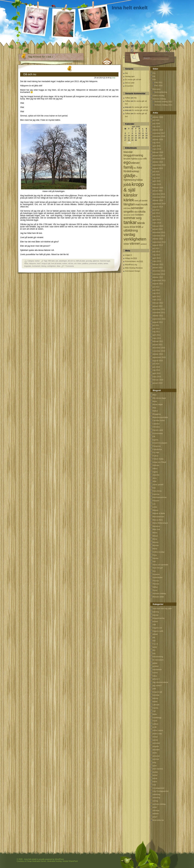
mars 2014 (157, 223)
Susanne (156, 574)
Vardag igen (130, 76)
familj (155, 647)
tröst (154, 785)
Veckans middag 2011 (163, 105)
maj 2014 (156, 216)
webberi (156, 814)
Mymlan (156, 545)
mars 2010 (157, 377)
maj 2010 (156, 370)
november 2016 (159, 136)
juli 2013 (156, 248)
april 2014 (156, 220)
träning (44, 266)
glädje (155, 663)
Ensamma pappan (160, 443)
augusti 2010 (158, 361)
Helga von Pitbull (159, 462)
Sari (154, 561)
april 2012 (156, 296)
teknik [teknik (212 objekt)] (141, 223)
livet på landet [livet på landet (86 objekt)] (141, 201)
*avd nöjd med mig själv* (162, 608)
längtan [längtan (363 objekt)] (129, 204)
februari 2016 (158, 152)
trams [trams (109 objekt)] (126, 227)
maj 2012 (156, 293)
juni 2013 (156, 252)
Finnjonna (156, 446)
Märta (155, 549)
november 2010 (159, 351)
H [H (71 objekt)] (137, 176)
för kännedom (158, 660)
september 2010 (159, 357)
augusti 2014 (158, 207)
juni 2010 (156, 367)
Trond (155, 590)
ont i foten (78, 264)
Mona (155, 539)
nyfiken (155, 724)
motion (65, 264)
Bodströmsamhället (160, 417)
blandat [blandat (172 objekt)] (128, 152)
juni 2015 (156, 175)
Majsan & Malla (159, 513)
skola (155, 753)
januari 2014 (158, 229)
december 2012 (159, 271)
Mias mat (156, 529)
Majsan (155, 510)
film (154, 650)
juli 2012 (156, 287)
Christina (156, 427)
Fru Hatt (156, 452)
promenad (93, 264)
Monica (155, 542)
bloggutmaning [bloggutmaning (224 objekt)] (133, 155)
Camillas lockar (159, 420)
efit (154, 637)
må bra (71, 264)
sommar (156, 759)
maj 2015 (156, 178)
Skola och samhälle (160, 565)
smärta (100, 264)
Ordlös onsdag (158, 95)
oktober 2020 (158, 117)
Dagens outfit (158, 631)
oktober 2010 (158, 354)
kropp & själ (46, 264)
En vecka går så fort (133, 79)
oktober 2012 (158, 277)
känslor (155, 698)
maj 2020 (156, 127)
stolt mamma (158, 769)
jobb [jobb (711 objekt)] (127, 185)
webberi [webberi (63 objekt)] (144, 244)
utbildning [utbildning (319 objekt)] (131, 230)
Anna (155, 401)
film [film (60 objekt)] (135, 168)
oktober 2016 (158, 139)
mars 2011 (157, 338)
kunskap (156, 695)
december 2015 (159, 159)
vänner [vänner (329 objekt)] (135, 243)
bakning (156, 612)
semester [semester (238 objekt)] (137, 208)
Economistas (158, 433)
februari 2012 (158, 303)
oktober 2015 (158, 162)
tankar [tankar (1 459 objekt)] (130, 222)
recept (155, 737)
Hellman (156, 465)
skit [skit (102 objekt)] (136, 212)
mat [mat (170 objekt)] (138, 204)
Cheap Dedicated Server (36, 861)
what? (155, 817)
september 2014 (159, 204)
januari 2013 (158, 268)
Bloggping (157, 414)
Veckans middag (159, 99)
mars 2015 (157, 184)
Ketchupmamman (160, 497)
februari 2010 (158, 380)
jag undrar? (157, 686)
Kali (154, 488)
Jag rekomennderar (160, 682)
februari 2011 (158, 341)
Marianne (156, 526)
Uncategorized (158, 788)
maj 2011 (156, 332)
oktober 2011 (158, 316)
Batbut (155, 411)
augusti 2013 (158, 245)
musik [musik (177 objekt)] (144, 204)
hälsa (26, 264)
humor (155, 673)
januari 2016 (158, 156)
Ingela (155, 472)
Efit (154, 76)
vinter (155, 807)
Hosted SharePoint (70, 861)
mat (154, 711)
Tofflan (128, 98)
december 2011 (159, 309)
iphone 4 (156, 679)
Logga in (128, 255)
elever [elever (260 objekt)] (136, 163)
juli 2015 (156, 172)
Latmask (156, 705)
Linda (155, 507)
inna (114, 78)
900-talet (51, 261)
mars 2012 (157, 300)
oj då (155, 727)
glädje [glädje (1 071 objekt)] (130, 176)
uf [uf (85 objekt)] (142, 227)
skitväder (156, 750)
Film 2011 (158, 82)
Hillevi (155, 469)
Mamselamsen (158, 517)
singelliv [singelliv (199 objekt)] (129, 212)
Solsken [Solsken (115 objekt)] (139, 215)
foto (154, 653)
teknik (155, 778)
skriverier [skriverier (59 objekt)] (127, 215)
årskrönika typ (158, 820)
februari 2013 (158, 264)
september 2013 (159, 242)
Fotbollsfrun (157, 449)
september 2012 (159, 280)
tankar (37, 261)
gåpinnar (96, 261)
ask (57, 261)
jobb (154, 689)
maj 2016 (156, 143)
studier (155, 772)
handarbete (157, 669)
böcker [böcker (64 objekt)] (140, 159)
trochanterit (36, 266)
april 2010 (156, 373)
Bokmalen (157, 89)
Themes (156, 581)
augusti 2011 (158, 322)
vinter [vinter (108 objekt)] (126, 244)
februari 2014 (158, 226)
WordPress (59, 859)
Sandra (155, 558)
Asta (154, 408)
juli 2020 (156, 120)
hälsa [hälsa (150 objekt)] (139, 180)
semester (156, 743)
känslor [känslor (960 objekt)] (131, 195)
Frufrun (155, 456)
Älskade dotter (158, 597)
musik (155, 721)
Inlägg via (131, 258)
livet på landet (56, 264)
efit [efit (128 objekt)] (145, 159)
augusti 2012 (158, 284)
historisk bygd (105, 261)
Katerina (156, 494)
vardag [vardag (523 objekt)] (129, 234)
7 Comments (69, 266)
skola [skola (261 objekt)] (142, 212)
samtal (155, 740)
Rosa (155, 555)
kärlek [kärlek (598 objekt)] (129, 200)
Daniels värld (158, 430)
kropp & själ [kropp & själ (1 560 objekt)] (134, 187)
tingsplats (28, 266)
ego (154, 641)
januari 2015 (158, 191)
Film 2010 (158, 86)
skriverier (156, 756)
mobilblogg (157, 718)
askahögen (63, 261)
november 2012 (159, 274)
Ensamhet (129, 86)
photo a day (157, 734)
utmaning (156, 798)
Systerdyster (158, 577)
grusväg (89, 261)
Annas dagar (158, 404)
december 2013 (159, 232)
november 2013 (159, 236)
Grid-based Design (133, 271)
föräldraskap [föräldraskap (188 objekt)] (131, 171)
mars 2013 (157, 261)
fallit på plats (81, 261)
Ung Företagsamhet (160, 791)
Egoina (155, 440)
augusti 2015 (158, 168)
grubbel (156, 666)
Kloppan (156, 501)
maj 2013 (156, 255)
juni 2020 (156, 123)
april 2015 (156, 181)
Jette (155, 481)
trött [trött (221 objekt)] (138, 227)
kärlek (155, 702)
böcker (155, 621)
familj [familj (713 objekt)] (128, 167)
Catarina (156, 424)
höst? (39, 264)
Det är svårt (130, 83)
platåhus (85, 264)
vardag (155, 801)
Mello (155, 714)
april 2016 (156, 146)
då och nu (71, 261)
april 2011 (156, 335)
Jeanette (156, 475)
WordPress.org (131, 265)
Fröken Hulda (158, 459)
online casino (158, 730)
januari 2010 (158, 383)
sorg (154, 762)
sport (155, 766)
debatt (155, 634)
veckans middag (159, 804)
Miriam (155, 536)
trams (155, 781)
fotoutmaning (158, 657)
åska (59, 266)
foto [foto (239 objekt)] (139, 168)
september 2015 (159, 165)
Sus (154, 571)
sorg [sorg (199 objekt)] (139, 218)
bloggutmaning (158, 618)
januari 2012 (158, 306)
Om (154, 73)
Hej (126, 73)
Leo (154, 504)
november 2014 (159, 197)
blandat (155, 615)
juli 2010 (156, 364)
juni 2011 (156, 329)
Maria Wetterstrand (160, 523)
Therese (156, 584)
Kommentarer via (134, 261)
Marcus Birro (158, 520)
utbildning (156, 794)
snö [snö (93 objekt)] (133, 215)
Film (154, 79)
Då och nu (30, 74)
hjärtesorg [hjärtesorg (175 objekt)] (130, 180)
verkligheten (52, 266)
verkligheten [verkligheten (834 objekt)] (135, 239)
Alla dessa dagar (159, 398)
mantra (155, 708)
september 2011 (159, 319)
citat (154, 625)
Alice (155, 395)
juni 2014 (156, 213)
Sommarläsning (161, 92)
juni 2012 (156, 290)
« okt (129, 142)
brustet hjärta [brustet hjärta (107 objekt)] (130, 159)
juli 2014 (156, 210)
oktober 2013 (158, 239)
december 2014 (159, 194)
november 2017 (159, 133)
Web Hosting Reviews (134, 268)
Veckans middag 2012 (163, 102)
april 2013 (156, 258)
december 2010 (159, 348)
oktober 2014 (158, 200)
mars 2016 (157, 149)
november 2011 (159, 312)
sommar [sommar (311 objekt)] (129, 218)
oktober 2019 (158, 130)
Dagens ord (157, 628)
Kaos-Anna (157, 491)
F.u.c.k (155, 644)
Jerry (155, 478)
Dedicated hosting (54, 861)
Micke (155, 533)
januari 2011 (158, 345)
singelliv (156, 746)
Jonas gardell (158, 485)
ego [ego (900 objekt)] (127, 162)
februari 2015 (158, 188)
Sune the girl (158, 568)
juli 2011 (156, 325)
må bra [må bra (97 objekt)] (127, 208)
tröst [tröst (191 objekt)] (133, 227)
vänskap (156, 810)
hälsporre (32, 264)
